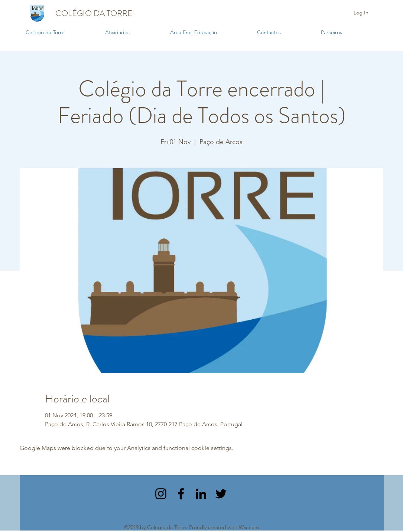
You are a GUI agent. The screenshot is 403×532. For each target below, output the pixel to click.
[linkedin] (201, 494)
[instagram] (161, 494)
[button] (134, 32)
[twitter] (221, 494)
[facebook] (181, 494)
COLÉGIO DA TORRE (94, 13)
